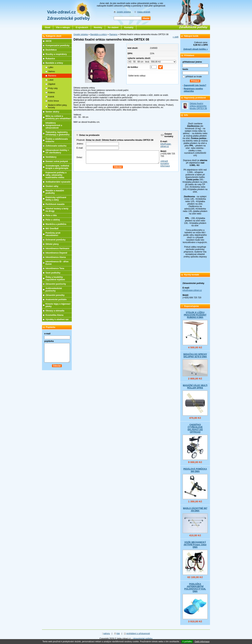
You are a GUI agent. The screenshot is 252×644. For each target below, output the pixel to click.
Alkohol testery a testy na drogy (57, 210)
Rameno (113, 34)
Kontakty (129, 27)
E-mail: (80, 148)
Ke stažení (113, 27)
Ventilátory (51, 157)
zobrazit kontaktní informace (165, 163)
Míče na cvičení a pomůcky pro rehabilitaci (58, 117)
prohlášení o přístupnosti (138, 634)
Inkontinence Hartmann (57, 248)
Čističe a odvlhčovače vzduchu (57, 140)
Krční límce (53, 101)
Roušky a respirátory (56, 54)
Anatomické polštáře (56, 300)
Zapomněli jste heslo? (195, 85)
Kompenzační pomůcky (57, 45)
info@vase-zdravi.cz (166, 145)
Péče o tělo (51, 215)
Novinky (98, 27)
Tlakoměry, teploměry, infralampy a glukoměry (57, 133)
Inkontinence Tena (55, 268)
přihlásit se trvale (194, 77)
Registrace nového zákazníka (193, 90)
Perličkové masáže (55, 204)
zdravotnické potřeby (143, 639)
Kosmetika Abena (54, 315)
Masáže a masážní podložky (55, 192)
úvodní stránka (124, 12)
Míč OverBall (52, 229)
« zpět (176, 37)
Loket (51, 80)
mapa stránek (144, 12)
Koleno (51, 92)
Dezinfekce (51, 50)
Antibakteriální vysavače (58, 182)
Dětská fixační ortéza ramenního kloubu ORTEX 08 (198, 106)
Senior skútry (52, 112)
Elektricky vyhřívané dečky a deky (56, 199)
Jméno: (80, 144)
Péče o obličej (53, 220)
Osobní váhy (52, 186)
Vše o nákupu (63, 27)
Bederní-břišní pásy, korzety (58, 106)
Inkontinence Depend (56, 253)
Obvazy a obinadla (55, 311)
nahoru (107, 634)
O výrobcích (82, 27)
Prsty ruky (53, 88)
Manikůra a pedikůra (56, 224)
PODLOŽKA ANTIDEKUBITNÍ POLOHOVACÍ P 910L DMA (195, 588)
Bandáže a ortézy (99, 34)
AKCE (49, 41)
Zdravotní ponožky (55, 295)
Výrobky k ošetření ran (57, 319)
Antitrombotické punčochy (54, 290)
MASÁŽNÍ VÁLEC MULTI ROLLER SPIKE (195, 387)
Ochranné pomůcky (55, 240)
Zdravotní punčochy (56, 284)
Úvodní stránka (81, 34)
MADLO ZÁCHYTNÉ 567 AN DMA (195, 510)
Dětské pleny (52, 244)
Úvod (48, 27)
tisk (118, 634)
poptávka (49, 341)
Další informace (202, 642)
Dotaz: (80, 157)
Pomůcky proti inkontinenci (53, 234)
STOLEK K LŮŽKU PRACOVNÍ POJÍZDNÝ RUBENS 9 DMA (195, 315)
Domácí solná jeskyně (57, 161)
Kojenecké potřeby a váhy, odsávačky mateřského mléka (56, 175)
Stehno (52, 72)
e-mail (47, 334)
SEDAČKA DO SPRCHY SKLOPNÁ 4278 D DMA (195, 355)
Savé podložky (53, 273)
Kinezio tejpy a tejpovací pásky (58, 305)
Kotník (51, 97)
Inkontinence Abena (56, 257)
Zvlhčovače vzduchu (56, 146)
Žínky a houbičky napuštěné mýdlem (55, 278)
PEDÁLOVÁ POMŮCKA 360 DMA (195, 470)
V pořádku (187, 642)
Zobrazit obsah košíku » (196, 49)
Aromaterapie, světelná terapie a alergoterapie (57, 167)
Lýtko (51, 67)
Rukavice (50, 59)
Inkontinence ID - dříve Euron (57, 263)
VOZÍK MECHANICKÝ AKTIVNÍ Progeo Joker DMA (195, 545)
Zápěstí (52, 84)
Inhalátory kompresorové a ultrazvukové (54, 125)
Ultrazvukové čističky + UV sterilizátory (57, 151)
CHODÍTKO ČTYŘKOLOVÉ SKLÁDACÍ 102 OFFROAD (195, 428)
